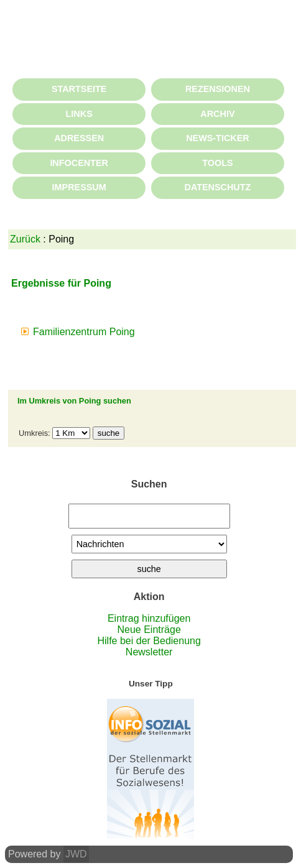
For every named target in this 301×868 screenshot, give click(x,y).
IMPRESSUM (79, 187)
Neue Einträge (149, 630)
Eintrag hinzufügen (149, 618)
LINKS (79, 114)
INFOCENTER (79, 163)
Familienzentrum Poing (84, 332)
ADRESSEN (79, 138)
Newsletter (149, 652)
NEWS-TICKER (218, 138)
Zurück (25, 239)
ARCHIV (217, 114)
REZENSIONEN (218, 89)
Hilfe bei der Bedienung (149, 641)
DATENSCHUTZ (217, 187)
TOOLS (217, 163)
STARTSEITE (79, 89)
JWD (76, 854)
